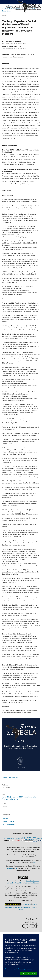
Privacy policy (26, 904)
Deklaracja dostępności (13, 904)
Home (4, 7)
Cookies (35, 904)
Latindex (17, 838)
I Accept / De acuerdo (28, 973)
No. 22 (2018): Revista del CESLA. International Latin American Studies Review (21, 10)
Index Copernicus (29, 839)
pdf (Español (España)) (12, 778)
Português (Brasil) (9, 824)
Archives (11, 7)
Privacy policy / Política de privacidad (19, 969)
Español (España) (9, 821)
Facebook (9, 868)
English (5, 818)
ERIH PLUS (35, 839)
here (34, 862)
